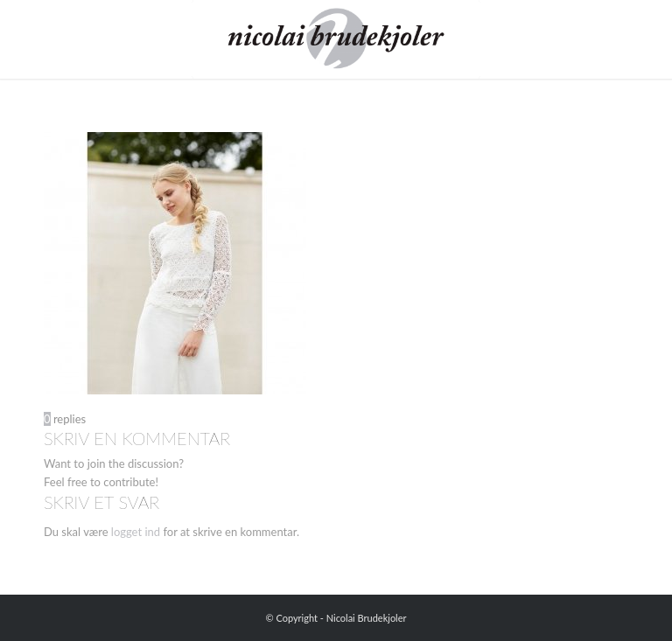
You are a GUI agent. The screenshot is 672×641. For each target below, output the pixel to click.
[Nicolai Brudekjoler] (336, 39)
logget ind (136, 532)
